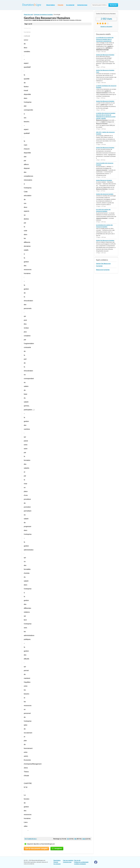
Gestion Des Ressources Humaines (105, 55)
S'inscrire (60, 5)
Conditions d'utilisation (80, 864)
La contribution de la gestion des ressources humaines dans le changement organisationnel (105, 39)
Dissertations (51, 5)
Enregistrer (57, 848)
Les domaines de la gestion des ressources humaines (104, 226)
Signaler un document (106, 27)
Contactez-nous (82, 5)
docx (84, 839)
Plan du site (77, 860)
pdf (75, 839)
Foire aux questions (68, 860)
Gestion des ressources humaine (105, 194)
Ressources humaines (103, 270)
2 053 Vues (106, 19)
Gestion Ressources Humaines (104, 180)
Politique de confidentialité (81, 862)
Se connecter (70, 5)
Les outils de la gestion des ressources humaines (103, 210)
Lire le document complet (36, 849)
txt (68, 839)
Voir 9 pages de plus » (31, 839)
